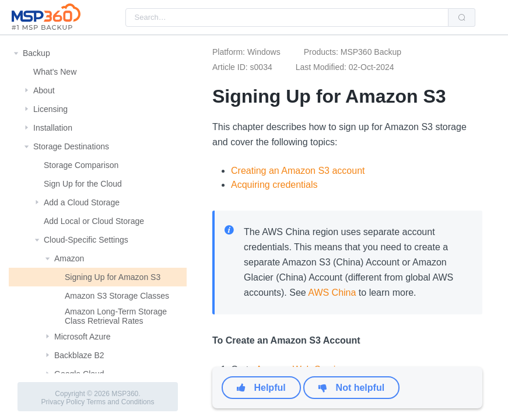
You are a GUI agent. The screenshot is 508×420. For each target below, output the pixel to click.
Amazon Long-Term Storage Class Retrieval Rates (116, 316)
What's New (55, 72)
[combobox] (287, 17)
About (44, 90)
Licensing (50, 109)
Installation (53, 128)
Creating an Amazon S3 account (298, 171)
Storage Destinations (71, 146)
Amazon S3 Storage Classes (117, 296)
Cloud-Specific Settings (86, 240)
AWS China (332, 293)
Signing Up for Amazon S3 (113, 277)
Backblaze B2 (79, 355)
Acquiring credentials (274, 185)
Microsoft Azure (82, 337)
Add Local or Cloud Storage (94, 221)
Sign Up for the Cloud (83, 184)
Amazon (69, 258)
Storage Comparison (81, 165)
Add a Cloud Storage (82, 202)
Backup (36, 53)
